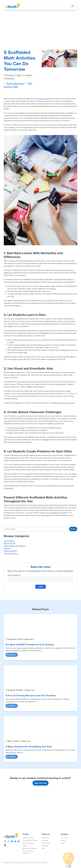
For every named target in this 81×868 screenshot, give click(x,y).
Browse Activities (28, 843)
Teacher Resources (15, 103)
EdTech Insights (10, 563)
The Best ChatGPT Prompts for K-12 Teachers (30, 645)
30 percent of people (43, 118)
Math (16, 106)
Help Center (46, 838)
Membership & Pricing (30, 840)
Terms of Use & (32, 863)
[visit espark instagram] (5, 841)
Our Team (64, 838)
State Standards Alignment (28, 852)
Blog (43, 848)
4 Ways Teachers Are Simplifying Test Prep (29, 727)
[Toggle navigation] (73, 6)
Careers (63, 840)
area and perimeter (17, 447)
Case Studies (46, 843)
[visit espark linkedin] (5, 845)
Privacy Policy (42, 863)
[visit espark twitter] (15, 841)
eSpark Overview (28, 838)
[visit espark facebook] (12, 841)
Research (7, 568)
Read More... (12, 655)
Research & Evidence (30, 848)
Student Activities (10, 570)
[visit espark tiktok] (8, 841)
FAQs (25, 846)
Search (73, 548)
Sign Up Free (40, 764)
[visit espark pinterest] (19, 841)
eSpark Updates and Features (15, 565)
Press (63, 843)
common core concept (66, 422)
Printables (45, 846)
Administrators (9, 560)
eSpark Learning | (20, 863)
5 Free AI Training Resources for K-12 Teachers (31, 695)
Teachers (45, 840)
